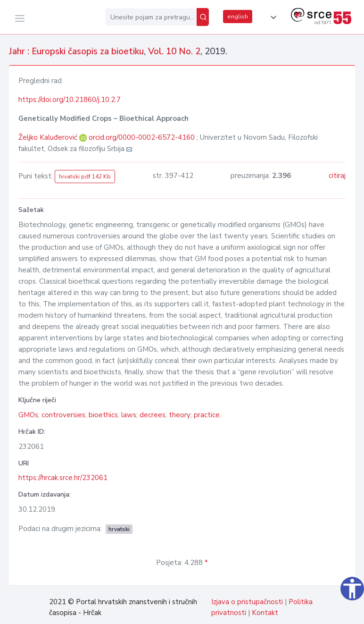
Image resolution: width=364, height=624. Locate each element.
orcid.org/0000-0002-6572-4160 (142, 137)
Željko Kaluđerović (49, 137)
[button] (272, 17)
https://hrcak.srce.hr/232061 (63, 478)
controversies (63, 415)
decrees (153, 415)
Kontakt (265, 613)
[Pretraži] (203, 17)
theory (180, 415)
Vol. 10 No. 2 (174, 51)
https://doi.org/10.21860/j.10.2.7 (70, 100)
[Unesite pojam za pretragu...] (151, 17)
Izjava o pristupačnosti (247, 602)
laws (129, 415)
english (238, 17)
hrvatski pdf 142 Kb (85, 177)
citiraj (337, 176)
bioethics (103, 415)
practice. (207, 415)
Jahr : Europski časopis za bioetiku (76, 51)
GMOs (28, 415)
